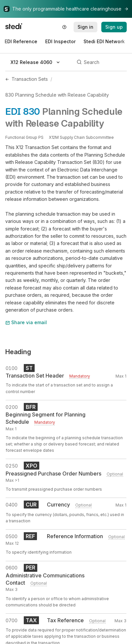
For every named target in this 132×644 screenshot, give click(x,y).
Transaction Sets (30, 79)
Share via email (26, 322)
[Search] (101, 62)
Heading (18, 352)
